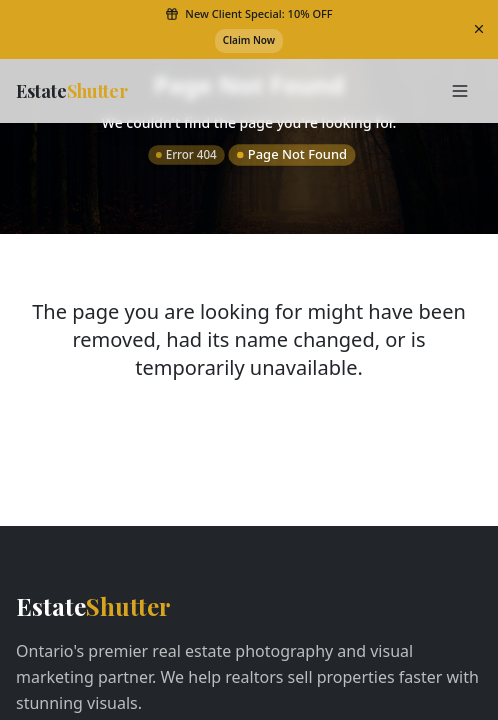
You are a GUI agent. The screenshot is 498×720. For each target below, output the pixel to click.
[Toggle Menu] (460, 91)
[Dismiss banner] (479, 29)
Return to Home (249, 438)
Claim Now (249, 40)
